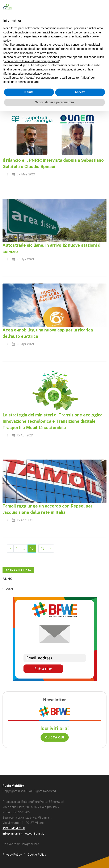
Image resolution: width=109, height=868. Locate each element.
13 (43, 548)
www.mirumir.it (34, 834)
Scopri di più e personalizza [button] (54, 102)
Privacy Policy (12, 855)
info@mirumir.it (12, 834)
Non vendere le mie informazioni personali (32, 61)
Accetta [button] (80, 92)
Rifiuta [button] (29, 92)
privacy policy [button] (41, 74)
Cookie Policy (37, 855)
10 (32, 548)
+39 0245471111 (14, 828)
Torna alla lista (18, 570)
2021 (10, 589)
